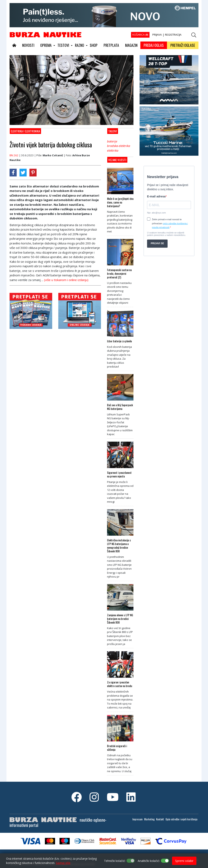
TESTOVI (63, 45)
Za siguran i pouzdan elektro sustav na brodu (120, 684)
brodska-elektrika (119, 146)
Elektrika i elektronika (25, 131)
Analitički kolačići (149, 861)
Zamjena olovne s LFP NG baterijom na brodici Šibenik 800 (120, 619)
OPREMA (46, 45)
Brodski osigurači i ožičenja (117, 748)
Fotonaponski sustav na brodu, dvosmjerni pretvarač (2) (119, 274)
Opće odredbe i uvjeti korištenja (181, 819)
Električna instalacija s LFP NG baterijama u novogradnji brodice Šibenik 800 (119, 546)
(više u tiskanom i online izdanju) (66, 280)
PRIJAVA (157, 35)
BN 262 (14, 155)
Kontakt (160, 819)
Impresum (138, 819)
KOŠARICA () (140, 35)
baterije (112, 141)
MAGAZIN (131, 45)
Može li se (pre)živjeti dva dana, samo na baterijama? (120, 202)
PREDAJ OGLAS (154, 45)
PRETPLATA (111, 45)
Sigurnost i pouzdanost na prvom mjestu (119, 474)
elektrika (113, 150)
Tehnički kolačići (115, 861)
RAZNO (80, 45)
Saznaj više (63, 863)
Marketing (149, 819)
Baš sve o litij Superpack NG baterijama (120, 407)
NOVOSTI (28, 45)
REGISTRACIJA (173, 35)
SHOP (94, 45)
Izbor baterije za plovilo (119, 341)
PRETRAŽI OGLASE (183, 45)
